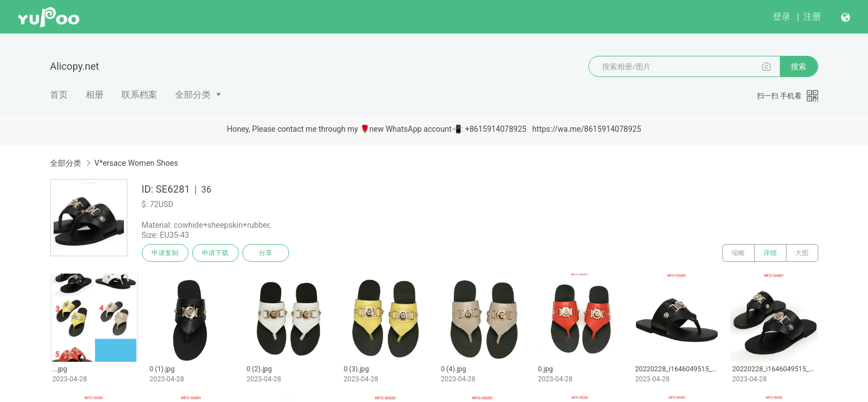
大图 (802, 253)
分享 (266, 253)
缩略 (738, 253)
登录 (781, 16)
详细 (770, 253)
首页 (59, 95)
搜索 (799, 66)
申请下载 (215, 253)
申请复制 (165, 253)
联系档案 (140, 95)
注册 (812, 16)
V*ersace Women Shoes (136, 163)
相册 (95, 95)
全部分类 (193, 95)
